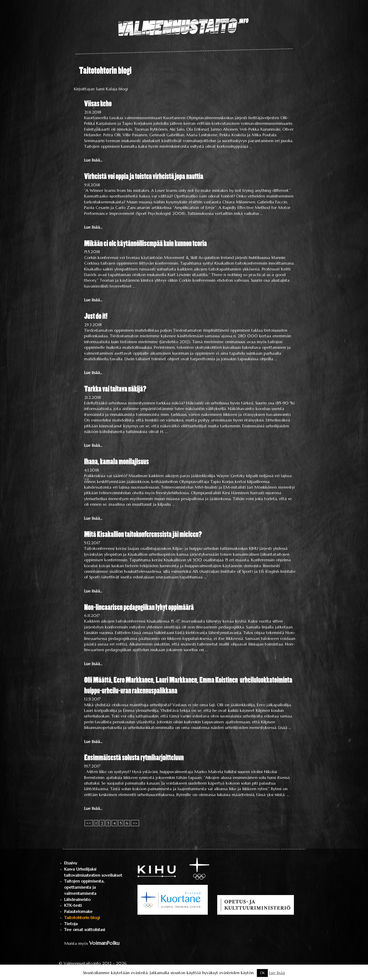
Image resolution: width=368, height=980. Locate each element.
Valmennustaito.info (82, 963)
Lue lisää (277, 973)
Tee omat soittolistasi (85, 930)
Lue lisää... (93, 160)
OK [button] (262, 973)
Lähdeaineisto (77, 900)
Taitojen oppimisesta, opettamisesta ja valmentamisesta (84, 887)
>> (135, 823)
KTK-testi (73, 905)
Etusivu (71, 863)
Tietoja (71, 924)
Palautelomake (78, 911)
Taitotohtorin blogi (82, 918)
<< (89, 823)
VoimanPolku (104, 943)
